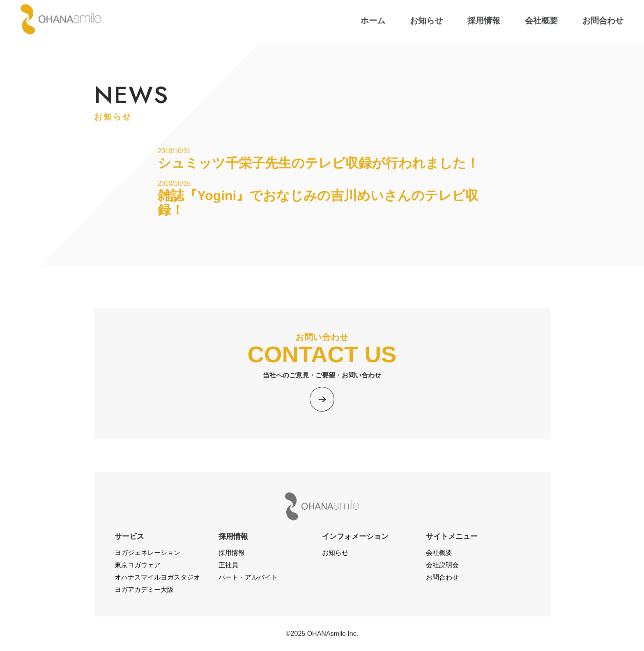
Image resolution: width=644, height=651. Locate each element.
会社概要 (439, 553)
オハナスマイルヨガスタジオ (157, 577)
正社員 (228, 565)
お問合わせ (442, 577)
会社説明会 (442, 565)
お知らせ (335, 553)
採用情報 (232, 553)
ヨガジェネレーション (147, 553)
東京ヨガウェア (138, 565)
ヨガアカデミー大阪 (144, 590)
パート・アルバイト (248, 577)
